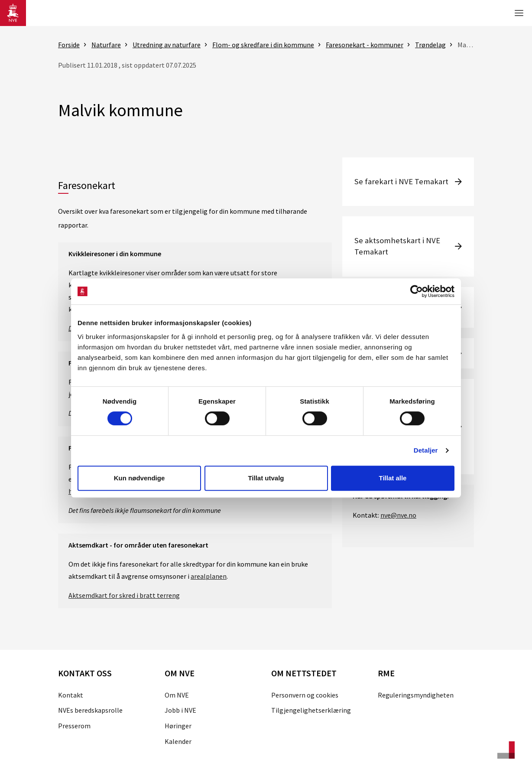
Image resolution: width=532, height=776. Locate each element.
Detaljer (426, 450)
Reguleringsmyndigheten (416, 695)
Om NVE (177, 695)
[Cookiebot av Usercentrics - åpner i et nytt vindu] (417, 291)
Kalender (178, 741)
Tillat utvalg (266, 478)
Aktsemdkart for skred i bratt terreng (124, 595)
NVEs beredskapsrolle (90, 710)
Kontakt (71, 695)
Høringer (178, 726)
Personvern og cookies (305, 695)
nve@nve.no (398, 515)
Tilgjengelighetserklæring (311, 710)
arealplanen (209, 576)
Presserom (74, 726)
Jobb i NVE (180, 710)
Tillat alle (393, 478)
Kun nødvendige (139, 478)
